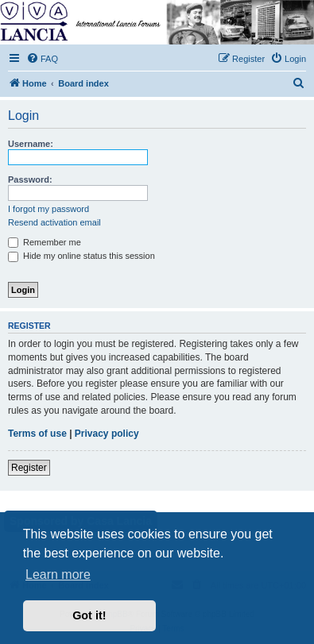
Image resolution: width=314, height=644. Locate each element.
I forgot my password (48, 209)
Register (29, 468)
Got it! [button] (89, 615)
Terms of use (37, 434)
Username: (31, 144)
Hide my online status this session (81, 256)
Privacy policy (107, 434)
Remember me (45, 242)
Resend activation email (54, 222)
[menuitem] (42, 59)
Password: (30, 179)
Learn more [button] (58, 575)
